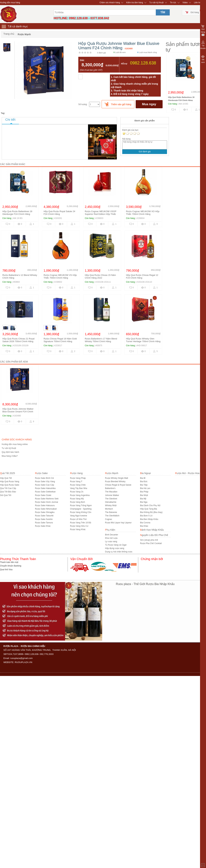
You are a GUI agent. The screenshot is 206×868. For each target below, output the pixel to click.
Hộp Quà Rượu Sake (10, 485)
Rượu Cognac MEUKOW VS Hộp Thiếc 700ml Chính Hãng (60, 276)
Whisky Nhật (111, 505)
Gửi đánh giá (145, 152)
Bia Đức (144, 482)
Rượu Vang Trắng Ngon (81, 505)
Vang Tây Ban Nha (78, 488)
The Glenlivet (111, 499)
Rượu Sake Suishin (44, 519)
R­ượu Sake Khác (43, 526)
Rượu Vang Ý (76, 482)
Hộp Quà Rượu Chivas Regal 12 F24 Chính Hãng (142, 276)
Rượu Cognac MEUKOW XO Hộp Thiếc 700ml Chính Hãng (143, 213)
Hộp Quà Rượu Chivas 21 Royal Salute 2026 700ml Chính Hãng (18, 340)
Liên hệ (197, 3)
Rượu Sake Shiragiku (45, 512)
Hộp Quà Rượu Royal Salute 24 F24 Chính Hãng (59, 213)
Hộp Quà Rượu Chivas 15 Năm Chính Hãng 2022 (100, 276)
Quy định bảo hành (10, 452)
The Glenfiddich (112, 516)
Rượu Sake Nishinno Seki (47, 499)
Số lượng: (83, 104)
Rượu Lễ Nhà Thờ (78, 519)
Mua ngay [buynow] (149, 104)
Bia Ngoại (145, 473)
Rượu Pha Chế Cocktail (151, 543)
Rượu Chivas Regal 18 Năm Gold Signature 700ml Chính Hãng (60, 340)
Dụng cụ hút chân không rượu (119, 552)
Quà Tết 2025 (7, 473)
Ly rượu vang (111, 542)
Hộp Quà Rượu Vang (10, 482)
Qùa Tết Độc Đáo (8, 492)
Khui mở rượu (111, 538)
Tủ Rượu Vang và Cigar (116, 545)
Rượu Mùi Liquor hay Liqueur (118, 523)
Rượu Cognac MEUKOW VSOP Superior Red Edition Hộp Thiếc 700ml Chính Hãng (101, 214)
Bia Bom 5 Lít (146, 516)
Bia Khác (144, 526)
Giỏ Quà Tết (6, 495)
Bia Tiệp (144, 485)
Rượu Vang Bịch (77, 502)
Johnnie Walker (112, 495)
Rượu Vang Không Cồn (81, 512)
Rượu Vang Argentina (80, 495)
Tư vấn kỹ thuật (156, 3)
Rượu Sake (41, 473)
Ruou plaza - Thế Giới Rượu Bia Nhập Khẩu (145, 584)
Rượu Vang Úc (77, 492)
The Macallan (111, 492)
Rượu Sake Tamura (44, 523)
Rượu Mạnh (112, 473)
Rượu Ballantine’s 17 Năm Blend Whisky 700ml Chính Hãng (101, 340)
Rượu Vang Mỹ (77, 499)
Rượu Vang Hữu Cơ (79, 526)
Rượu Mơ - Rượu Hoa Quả (190, 473)
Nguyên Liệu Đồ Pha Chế (154, 535)
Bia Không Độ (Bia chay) (151, 512)
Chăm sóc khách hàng (110, 3)
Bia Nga (144, 502)
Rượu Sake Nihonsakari (46, 509)
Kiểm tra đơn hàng (135, 3)
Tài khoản (203, 45)
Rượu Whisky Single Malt (117, 478)
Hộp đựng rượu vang (115, 548)
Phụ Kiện (110, 530)
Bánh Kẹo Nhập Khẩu (152, 530)
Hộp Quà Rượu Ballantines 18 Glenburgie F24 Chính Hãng (17, 213)
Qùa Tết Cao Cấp (8, 488)
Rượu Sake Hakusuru (45, 505)
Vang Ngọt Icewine (78, 516)
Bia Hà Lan (145, 488)
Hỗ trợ (124, 64)
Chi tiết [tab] (10, 120)
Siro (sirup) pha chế (149, 540)
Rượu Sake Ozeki (43, 495)
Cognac (109, 519)
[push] (118, 104)
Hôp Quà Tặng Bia (149, 509)
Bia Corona (145, 523)
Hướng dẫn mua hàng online (15, 444)
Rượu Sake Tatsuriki (44, 516)
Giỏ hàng (195, 12)
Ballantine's (110, 488)
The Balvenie (111, 512)
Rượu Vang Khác (78, 529)
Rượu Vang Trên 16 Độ (81, 523)
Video (185, 3)
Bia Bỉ (143, 478)
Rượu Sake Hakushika (45, 488)
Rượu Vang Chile (78, 485)
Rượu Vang (76, 473)
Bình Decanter (112, 535)
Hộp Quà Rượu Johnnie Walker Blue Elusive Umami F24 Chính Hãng (18, 412)
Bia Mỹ (143, 499)
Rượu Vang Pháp (78, 478)
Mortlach (109, 509)
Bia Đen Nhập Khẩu (149, 519)
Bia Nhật (144, 495)
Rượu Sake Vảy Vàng (45, 482)
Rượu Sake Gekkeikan (45, 492)
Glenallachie (111, 502)
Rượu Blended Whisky (115, 482)
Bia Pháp (144, 492)
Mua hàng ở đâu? (10, 456)
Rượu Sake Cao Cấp (45, 485)
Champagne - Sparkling (81, 509)
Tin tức (173, 3)
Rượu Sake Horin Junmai (47, 502)
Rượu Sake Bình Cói (44, 478)
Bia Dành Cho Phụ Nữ (150, 505)
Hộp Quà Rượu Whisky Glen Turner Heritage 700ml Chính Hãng (143, 340)
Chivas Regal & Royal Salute (118, 485)
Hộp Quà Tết (6, 478)
